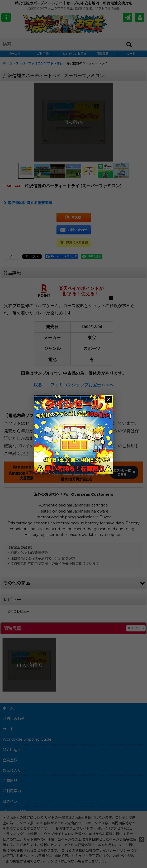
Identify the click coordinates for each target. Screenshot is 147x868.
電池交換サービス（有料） (93, 446)
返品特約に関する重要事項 (28, 203)
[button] (6, 17)
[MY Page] (140, 17)
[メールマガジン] (127, 17)
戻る (38, 385)
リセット (136, 628)
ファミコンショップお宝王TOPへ (82, 385)
